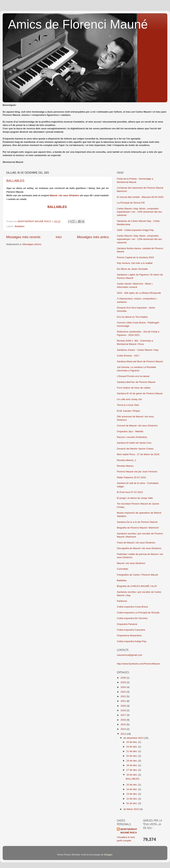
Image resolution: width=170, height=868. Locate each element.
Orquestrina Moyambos (129, 635)
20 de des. (132, 756)
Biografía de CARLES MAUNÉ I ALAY (137, 586)
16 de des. (132, 775)
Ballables (20, 226)
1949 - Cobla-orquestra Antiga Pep (135, 230)
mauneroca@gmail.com (130, 655)
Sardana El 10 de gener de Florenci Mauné (140, 393)
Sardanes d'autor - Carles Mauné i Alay (138, 350)
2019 (124, 710)
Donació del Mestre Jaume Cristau (135, 449)
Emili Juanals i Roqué (128, 411)
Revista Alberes (125, 466)
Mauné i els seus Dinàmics (65, 195)
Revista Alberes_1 (127, 460)
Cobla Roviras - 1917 (128, 356)
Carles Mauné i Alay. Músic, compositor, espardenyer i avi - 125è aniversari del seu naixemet (139, 212)
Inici (59, 237)
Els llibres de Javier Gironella (132, 269)
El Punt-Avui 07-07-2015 (130, 492)
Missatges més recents (23, 237)
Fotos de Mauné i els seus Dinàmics (136, 543)
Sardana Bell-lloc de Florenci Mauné (136, 382)
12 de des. (132, 799)
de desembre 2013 (134, 738)
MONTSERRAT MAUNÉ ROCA (129, 831)
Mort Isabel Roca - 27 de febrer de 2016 (138, 454)
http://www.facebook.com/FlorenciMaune (138, 664)
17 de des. (132, 770)
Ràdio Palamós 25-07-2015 (131, 477)
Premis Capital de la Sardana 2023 (135, 257)
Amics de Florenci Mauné (78, 24)
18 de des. (132, 765)
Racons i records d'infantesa (132, 437)
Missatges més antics (93, 237)
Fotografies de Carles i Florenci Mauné (138, 575)
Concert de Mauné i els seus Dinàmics (137, 426)
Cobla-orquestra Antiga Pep (132, 641)
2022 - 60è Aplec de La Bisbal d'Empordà (139, 293)
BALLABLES (15, 181)
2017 (124, 715)
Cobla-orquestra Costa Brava (132, 607)
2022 (124, 696)
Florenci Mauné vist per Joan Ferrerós (137, 472)
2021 (124, 701)
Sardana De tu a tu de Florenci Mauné (137, 522)
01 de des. (132, 803)
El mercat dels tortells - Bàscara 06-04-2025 (140, 197)
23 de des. (132, 747)
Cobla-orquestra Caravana (131, 630)
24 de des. (132, 742)
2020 (124, 706)
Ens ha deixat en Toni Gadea (132, 317)
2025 (124, 682)
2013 (124, 734)
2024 (124, 687)
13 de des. (132, 794)
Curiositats (123, 569)
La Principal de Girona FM (131, 203)
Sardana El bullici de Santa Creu (134, 443)
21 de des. (132, 751)
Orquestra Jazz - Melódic (130, 431)
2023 (124, 692)
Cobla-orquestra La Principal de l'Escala (138, 613)
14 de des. (132, 789)
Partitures (122, 601)
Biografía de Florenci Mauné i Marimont (138, 528)
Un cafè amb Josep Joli (129, 399)
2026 (124, 678)
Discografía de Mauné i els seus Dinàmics (139, 548)
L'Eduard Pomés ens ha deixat (133, 376)
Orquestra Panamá (127, 624)
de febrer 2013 (132, 809)
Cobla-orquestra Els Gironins (132, 618)
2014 (124, 729)
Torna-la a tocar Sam (128, 405)
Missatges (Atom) (32, 244)
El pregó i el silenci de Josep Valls (135, 498)
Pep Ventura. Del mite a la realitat (135, 263)
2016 (124, 720)
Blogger (108, 855)
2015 (124, 724)
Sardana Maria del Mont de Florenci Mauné (140, 361)
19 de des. (132, 761)
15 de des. (132, 785)
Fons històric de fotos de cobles (134, 388)
